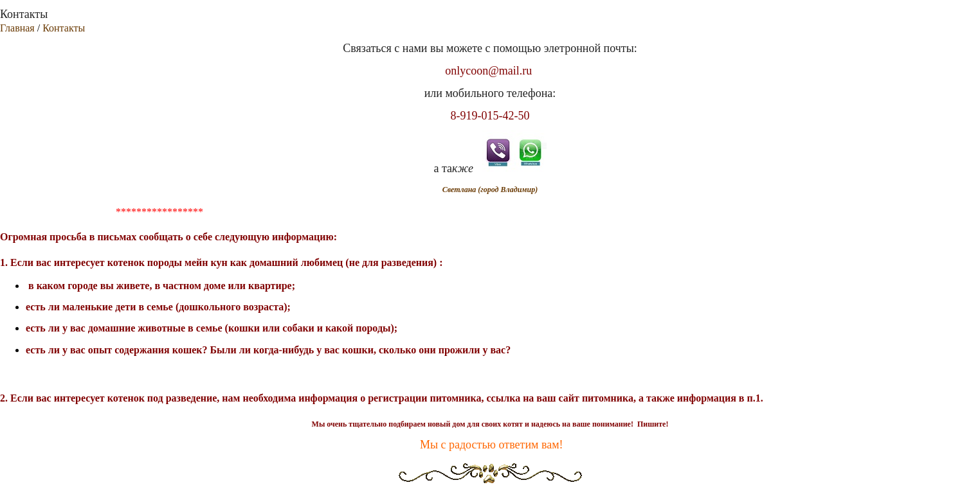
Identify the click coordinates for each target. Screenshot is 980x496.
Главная (17, 28)
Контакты (64, 28)
